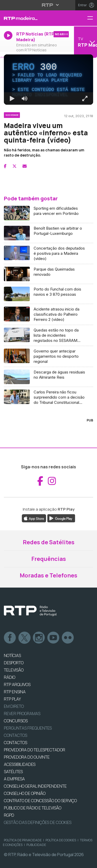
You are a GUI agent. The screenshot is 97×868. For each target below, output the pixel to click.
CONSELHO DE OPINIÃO (25, 793)
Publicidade (36, 845)
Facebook (10, 638)
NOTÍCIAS (12, 655)
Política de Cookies (61, 840)
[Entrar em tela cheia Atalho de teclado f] (85, 98)
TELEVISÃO (14, 670)
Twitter (25, 638)
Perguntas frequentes (28, 728)
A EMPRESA (14, 779)
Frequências (49, 559)
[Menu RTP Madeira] (92, 18)
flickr (68, 638)
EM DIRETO (14, 706)
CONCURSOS (16, 721)
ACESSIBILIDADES (20, 764)
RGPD (9, 815)
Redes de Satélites (49, 542)
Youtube (54, 638)
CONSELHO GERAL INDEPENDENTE (35, 786)
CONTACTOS (16, 743)
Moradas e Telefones (48, 575)
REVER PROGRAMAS (22, 714)
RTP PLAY (12, 699)
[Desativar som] (25, 98)
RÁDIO (10, 677)
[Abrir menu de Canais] (85, 42)
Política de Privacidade (23, 840)
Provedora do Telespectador (35, 750)
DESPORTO (14, 663)
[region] (48, 80)
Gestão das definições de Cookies (38, 822)
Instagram (39, 638)
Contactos (16, 735)
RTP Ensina (15, 692)
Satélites (13, 772)
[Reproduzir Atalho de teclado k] (12, 98)
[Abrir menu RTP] (48, 5)
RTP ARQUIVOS (17, 684)
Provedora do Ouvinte (27, 757)
